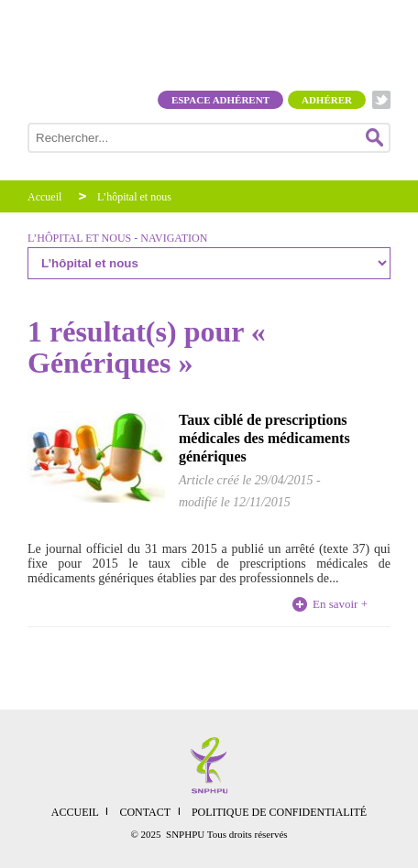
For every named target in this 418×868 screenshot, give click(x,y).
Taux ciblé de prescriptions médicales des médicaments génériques (264, 438)
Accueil (44, 197)
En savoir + (340, 604)
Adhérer (327, 100)
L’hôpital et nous (134, 197)
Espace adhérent (220, 100)
